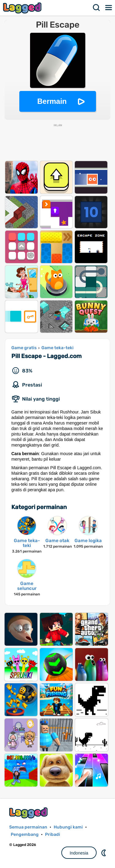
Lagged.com (29, 813)
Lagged (23, 8)
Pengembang (25, 834)
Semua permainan (28, 827)
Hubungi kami (68, 827)
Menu (109, 8)
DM (104, 853)
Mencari (97, 8)
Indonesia (79, 853)
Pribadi (53, 834)
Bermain (52, 101)
